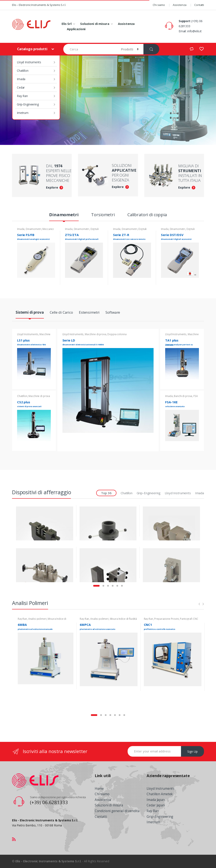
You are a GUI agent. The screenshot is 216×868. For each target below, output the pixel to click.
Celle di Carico (61, 313)
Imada (21, 79)
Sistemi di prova (30, 313)
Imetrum (23, 113)
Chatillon (23, 71)
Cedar (21, 87)
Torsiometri (103, 215)
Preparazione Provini (166, 619)
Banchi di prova (183, 396)
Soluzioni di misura (95, 24)
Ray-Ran (22, 619)
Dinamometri (64, 215)
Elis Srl (67, 24)
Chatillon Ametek (160, 794)
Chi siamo (159, 5)
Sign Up (192, 751)
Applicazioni (76, 29)
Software (113, 313)
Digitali (95, 229)
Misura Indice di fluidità (124, 619)
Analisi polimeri (37, 619)
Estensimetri (89, 313)
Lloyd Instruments (29, 62)
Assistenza (180, 5)
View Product (69, 524)
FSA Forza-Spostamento (181, 397)
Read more (51, 282)
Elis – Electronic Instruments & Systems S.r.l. (39, 5)
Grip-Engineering (28, 104)
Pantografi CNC (189, 619)
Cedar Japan (156, 805)
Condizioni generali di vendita (117, 811)
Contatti (199, 5)
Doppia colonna (117, 334)
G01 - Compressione (56, 551)
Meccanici (48, 229)
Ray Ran (22, 96)
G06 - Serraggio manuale (56, 509)
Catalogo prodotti (33, 49)
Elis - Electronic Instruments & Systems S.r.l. (48, 861)
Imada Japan (156, 800)
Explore (52, 187)
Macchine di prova (39, 396)
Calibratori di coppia (147, 215)
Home (99, 789)
